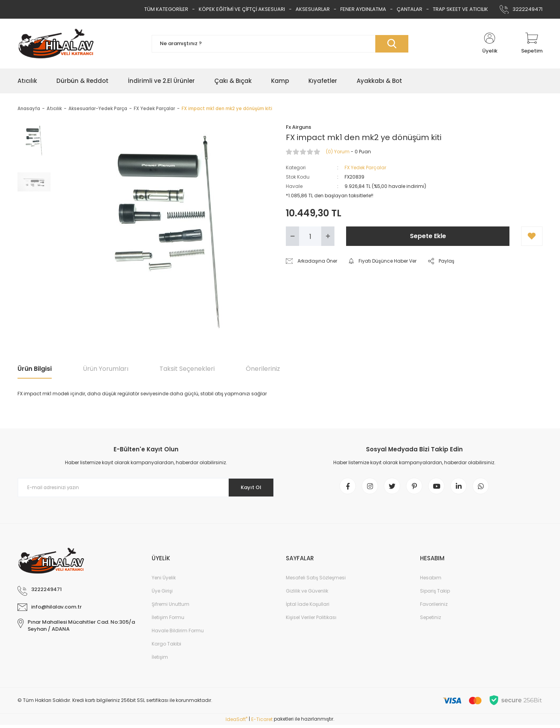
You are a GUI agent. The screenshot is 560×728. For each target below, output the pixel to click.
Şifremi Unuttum (171, 607)
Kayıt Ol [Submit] (248, 488)
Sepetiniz (430, 620)
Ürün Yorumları (106, 369)
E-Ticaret (262, 722)
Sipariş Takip (435, 594)
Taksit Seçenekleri (187, 369)
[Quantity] (310, 236)
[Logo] (56, 44)
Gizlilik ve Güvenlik (307, 594)
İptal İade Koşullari (308, 607)
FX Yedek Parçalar (365, 168)
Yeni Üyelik (164, 581)
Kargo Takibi (166, 647)
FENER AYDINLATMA (363, 9)
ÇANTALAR (409, 9)
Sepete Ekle (428, 236)
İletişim (160, 660)
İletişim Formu (168, 620)
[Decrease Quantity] (292, 236)
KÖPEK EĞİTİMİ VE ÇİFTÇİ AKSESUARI (242, 9)
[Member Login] (490, 44)
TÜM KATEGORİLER (166, 9)
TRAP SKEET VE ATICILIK (460, 9)
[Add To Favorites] (532, 236)
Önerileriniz (263, 369)
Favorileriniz (434, 607)
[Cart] (532, 44)
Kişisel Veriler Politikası (311, 620)
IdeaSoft (236, 722)
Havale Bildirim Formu (178, 634)
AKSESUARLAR (313, 9)
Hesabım (431, 581)
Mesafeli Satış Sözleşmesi (316, 581)
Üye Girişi (162, 594)
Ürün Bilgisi (35, 369)
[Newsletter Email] (146, 488)
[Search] (280, 44)
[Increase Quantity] (328, 236)
